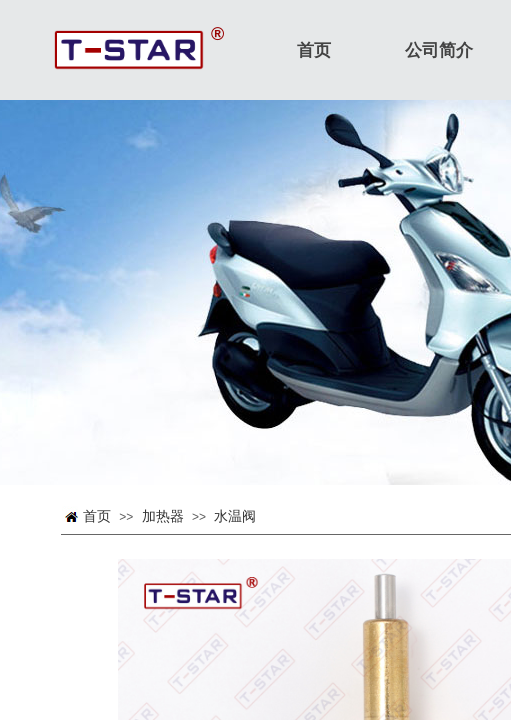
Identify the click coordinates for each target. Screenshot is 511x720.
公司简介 (439, 50)
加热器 (163, 516)
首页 (97, 516)
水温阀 (235, 516)
